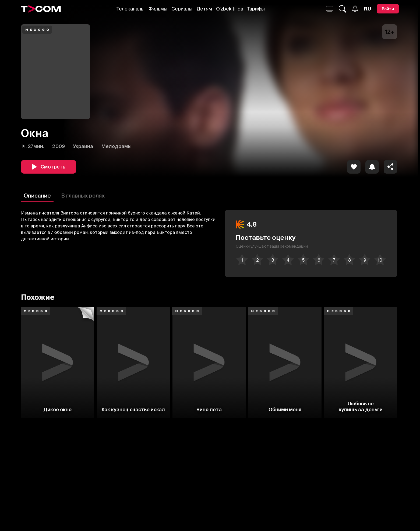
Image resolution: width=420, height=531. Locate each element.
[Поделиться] (390, 167)
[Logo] (41, 9)
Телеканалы (130, 9)
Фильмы (158, 9)
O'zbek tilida (230, 9)
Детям (204, 9)
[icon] (354, 167)
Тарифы (256, 9)
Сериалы (182, 9)
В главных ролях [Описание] (83, 196)
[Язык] (368, 9)
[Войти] (388, 9)
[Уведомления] (355, 9)
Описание (37, 196)
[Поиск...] (330, 9)
